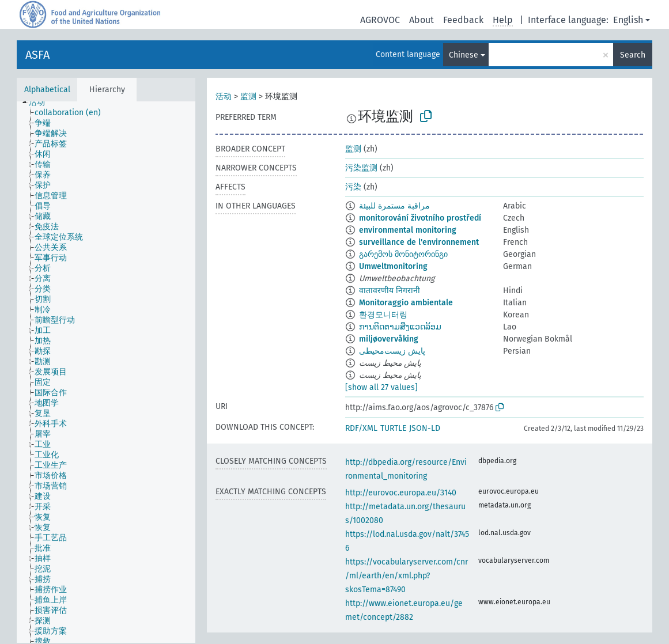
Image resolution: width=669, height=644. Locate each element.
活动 (224, 96)
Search (633, 55)
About (422, 20)
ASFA (37, 55)
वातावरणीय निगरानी (390, 291)
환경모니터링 (383, 315)
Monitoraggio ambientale (406, 303)
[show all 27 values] (381, 387)
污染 (353, 187)
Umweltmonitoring (393, 266)
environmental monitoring (408, 230)
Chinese (464, 55)
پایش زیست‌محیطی (392, 351)
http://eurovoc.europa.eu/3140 (401, 493)
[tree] (106, 372)
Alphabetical (47, 90)
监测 (248, 96)
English (628, 20)
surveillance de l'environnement (419, 242)
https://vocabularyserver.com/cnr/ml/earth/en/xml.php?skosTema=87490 (407, 576)
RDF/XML (361, 428)
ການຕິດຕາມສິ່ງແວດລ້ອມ (400, 327)
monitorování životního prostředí (420, 218)
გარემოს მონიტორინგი (403, 254)
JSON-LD (425, 428)
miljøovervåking (389, 339)
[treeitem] (42, 103)
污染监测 (361, 168)
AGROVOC (380, 20)
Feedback (463, 20)
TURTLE (393, 428)
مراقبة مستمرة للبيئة (394, 206)
